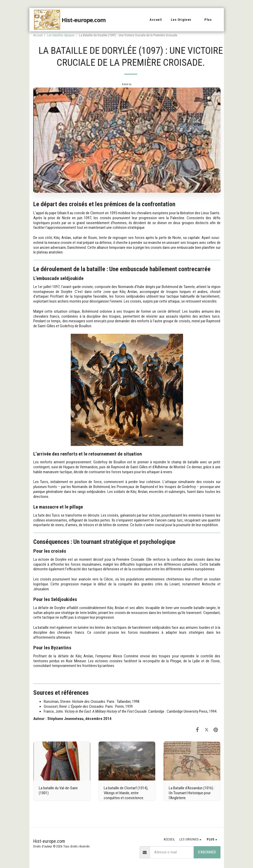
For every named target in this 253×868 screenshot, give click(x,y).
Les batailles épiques (61, 35)
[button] (183, 20)
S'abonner (207, 852)
